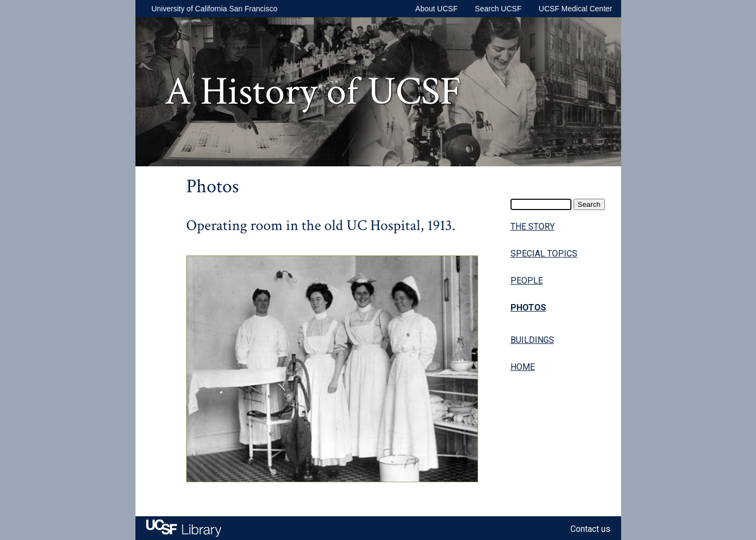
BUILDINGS (532, 340)
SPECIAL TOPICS (544, 254)
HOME (523, 367)
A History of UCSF (313, 92)
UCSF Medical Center (575, 9)
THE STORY (533, 227)
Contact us (590, 529)
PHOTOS (528, 308)
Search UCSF (498, 9)
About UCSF (437, 9)
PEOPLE (527, 281)
